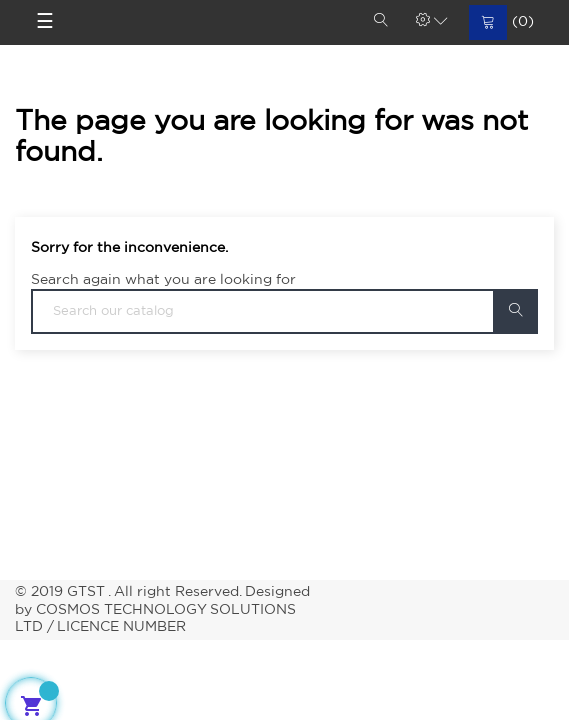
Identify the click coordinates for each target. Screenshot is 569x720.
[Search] (284, 311)
